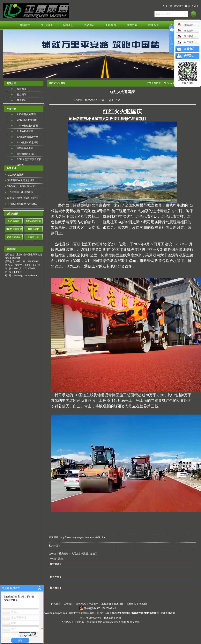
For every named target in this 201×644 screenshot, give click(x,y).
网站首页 (25, 25)
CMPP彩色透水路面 (27, 126)
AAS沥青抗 (14, 221)
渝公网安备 (101, 608)
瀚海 (119, 618)
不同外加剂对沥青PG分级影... (23, 204)
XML (194, 6)
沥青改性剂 (33, 237)
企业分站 (167, 6)
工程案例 (111, 25)
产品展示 (89, 25)
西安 (132, 622)
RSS (188, 6)
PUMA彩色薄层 (25, 131)
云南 (105, 622)
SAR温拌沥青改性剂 (28, 137)
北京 (111, 622)
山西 (127, 622)
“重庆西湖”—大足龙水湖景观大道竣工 (78, 554)
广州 (121, 622)
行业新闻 (22, 94)
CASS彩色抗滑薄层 (27, 120)
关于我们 (46, 25)
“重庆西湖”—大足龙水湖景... (22, 180)
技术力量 (132, 25)
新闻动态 (68, 25)
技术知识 (22, 100)
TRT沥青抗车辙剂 (26, 154)
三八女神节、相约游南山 (20, 192)
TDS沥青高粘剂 (25, 148)
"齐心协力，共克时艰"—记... (22, 186)
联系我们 (144, 604)
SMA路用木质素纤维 (28, 143)
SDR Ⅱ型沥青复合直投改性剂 (29, 160)
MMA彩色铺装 (33, 221)
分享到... (189, 56)
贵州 (100, 622)
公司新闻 (22, 89)
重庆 (89, 622)
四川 (95, 622)
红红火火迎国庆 (15, 175)
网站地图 (179, 6)
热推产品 (66, 622)
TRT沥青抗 (34, 229)
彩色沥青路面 (14, 237)
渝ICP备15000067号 (91, 618)
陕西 (137, 622)
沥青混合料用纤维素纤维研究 (22, 198)
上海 (116, 622)
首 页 (166, 83)
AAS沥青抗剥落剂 (26, 114)
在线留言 (153, 25)
